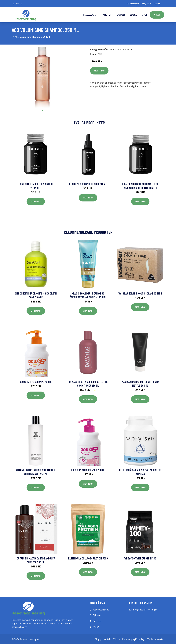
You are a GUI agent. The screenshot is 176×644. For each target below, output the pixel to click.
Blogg (134, 15)
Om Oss (97, 621)
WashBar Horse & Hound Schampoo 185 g (140, 293)
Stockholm (133, 4)
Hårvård (107, 49)
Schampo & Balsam (123, 49)
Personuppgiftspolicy (133, 639)
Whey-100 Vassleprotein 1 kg (140, 558)
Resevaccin (90, 15)
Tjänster (97, 615)
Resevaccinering (101, 609)
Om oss (121, 15)
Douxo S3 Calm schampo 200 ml (88, 470)
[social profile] (22, 4)
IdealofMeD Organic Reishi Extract (88, 184)
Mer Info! (99, 70)
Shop (145, 15)
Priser (157, 15)
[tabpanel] (42, 77)
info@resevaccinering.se (151, 4)
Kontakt (107, 639)
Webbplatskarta (155, 639)
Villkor (117, 639)
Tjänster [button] (106, 15)
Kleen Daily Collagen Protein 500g (88, 558)
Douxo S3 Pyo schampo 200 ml (36, 381)
